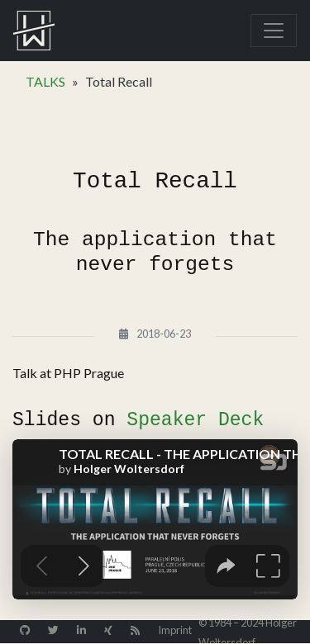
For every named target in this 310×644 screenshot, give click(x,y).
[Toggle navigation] (274, 31)
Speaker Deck (195, 420)
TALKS (45, 81)
